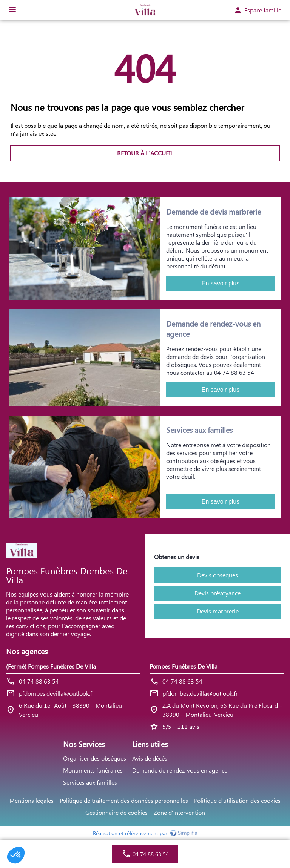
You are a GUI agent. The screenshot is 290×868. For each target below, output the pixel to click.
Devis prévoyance (217, 593)
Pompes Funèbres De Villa (184, 666)
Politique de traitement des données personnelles (124, 800)
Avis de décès (150, 758)
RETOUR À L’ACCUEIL (145, 153)
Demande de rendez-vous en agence (180, 770)
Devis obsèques (217, 575)
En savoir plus (221, 283)
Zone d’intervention (179, 812)
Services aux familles (90, 782)
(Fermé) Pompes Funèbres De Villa (51, 666)
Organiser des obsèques (95, 758)
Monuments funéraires (93, 770)
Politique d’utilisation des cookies (237, 800)
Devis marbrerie (218, 611)
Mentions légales (32, 800)
